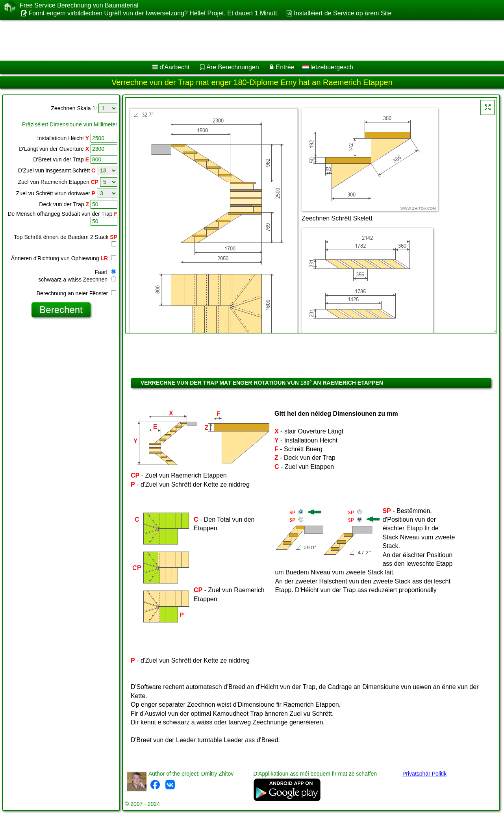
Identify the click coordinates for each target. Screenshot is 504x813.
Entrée (285, 67)
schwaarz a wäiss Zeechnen (77, 280)
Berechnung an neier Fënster (76, 293)
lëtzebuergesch (328, 67)
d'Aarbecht (174, 67)
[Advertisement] (239, 40)
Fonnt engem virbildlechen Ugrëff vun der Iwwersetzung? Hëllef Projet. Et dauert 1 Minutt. (154, 13)
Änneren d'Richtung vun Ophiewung (64, 258)
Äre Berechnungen (233, 67)
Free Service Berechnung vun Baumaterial (79, 6)
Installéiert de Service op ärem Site (343, 13)
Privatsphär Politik (424, 774)
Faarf (105, 272)
